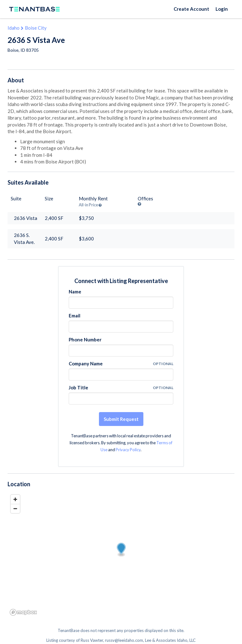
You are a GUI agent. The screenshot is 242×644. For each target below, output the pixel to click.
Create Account (191, 9)
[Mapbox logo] (23, 612)
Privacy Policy (128, 450)
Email (75, 316)
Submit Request (121, 419)
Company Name (86, 363)
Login (222, 9)
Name (75, 292)
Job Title (78, 387)
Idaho (14, 28)
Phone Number (85, 340)
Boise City (36, 28)
